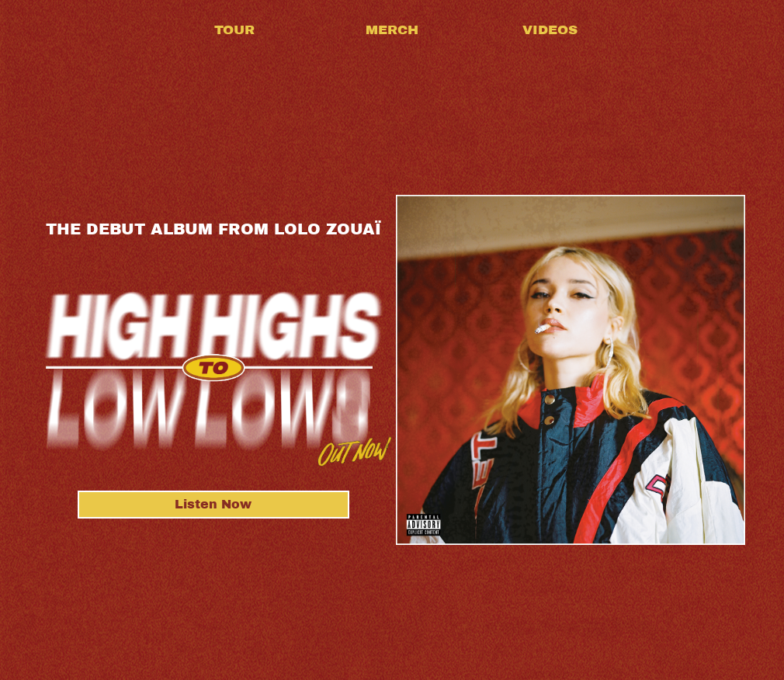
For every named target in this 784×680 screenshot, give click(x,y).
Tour (234, 30)
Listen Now (213, 504)
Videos (550, 30)
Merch (392, 30)
